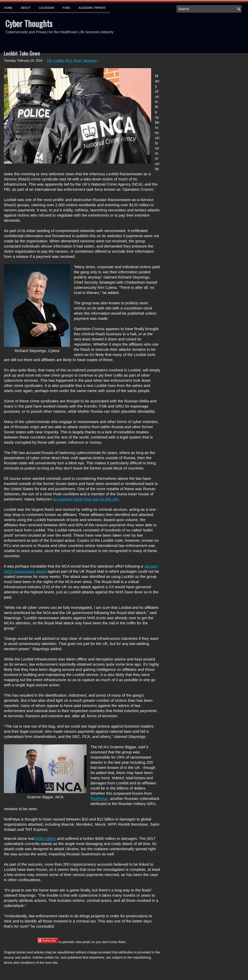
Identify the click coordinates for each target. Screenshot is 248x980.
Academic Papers (92, 8)
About (26, 8)
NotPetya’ (100, 798)
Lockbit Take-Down (22, 53)
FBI (49, 61)
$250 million (46, 838)
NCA (68, 61)
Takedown (90, 61)
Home (8, 8)
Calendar (47, 8)
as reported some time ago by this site (86, 499)
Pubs (66, 8)
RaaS (77, 61)
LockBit (58, 61)
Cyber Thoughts (29, 23)
